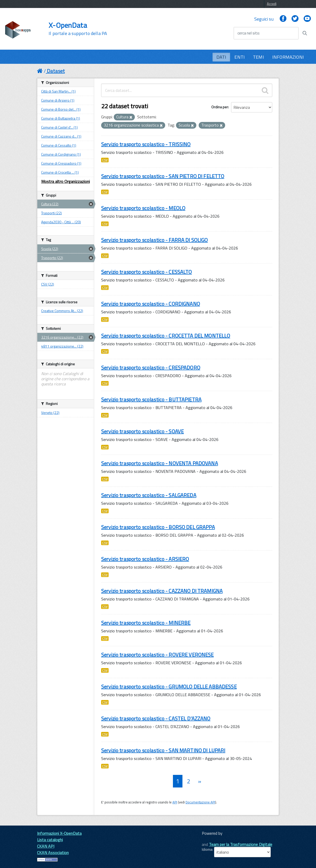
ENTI (240, 57)
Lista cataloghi (50, 840)
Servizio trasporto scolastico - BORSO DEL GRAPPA (158, 527)
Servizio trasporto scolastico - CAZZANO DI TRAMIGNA (162, 591)
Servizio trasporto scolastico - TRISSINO (146, 144)
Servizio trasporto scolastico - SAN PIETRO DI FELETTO (163, 176)
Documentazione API (200, 802)
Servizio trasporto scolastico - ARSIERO (145, 559)
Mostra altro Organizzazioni (65, 181)
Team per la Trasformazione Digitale (241, 844)
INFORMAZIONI (288, 57)
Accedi (272, 4)
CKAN (210, 839)
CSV (105, 160)
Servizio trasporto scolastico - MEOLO (143, 208)
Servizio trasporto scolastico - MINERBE (146, 623)
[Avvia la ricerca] (305, 33)
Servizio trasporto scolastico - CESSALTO (147, 272)
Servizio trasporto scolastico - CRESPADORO (151, 367)
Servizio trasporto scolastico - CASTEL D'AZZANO (156, 718)
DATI (221, 57)
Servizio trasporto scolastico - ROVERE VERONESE (157, 655)
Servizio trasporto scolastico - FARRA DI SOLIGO (155, 240)
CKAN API (46, 846)
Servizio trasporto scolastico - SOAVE (142, 431)
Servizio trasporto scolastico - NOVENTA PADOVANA (160, 463)
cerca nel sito (248, 33)
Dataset (56, 71)
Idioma (207, 849)
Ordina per (220, 107)
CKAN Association (53, 853)
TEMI (258, 57)
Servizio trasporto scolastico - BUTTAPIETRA (151, 399)
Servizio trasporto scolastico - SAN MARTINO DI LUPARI (163, 750)
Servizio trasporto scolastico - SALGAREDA (149, 495)
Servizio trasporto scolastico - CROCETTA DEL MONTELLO (166, 336)
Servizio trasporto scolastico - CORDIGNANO (151, 304)
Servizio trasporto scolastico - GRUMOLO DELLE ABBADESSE (169, 687)
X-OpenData (78, 29)
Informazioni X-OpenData (59, 833)
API (175, 802)
